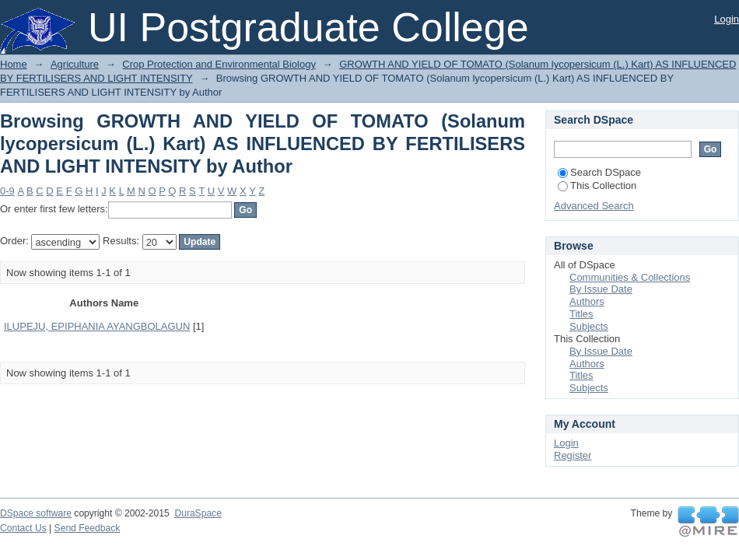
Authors (587, 301)
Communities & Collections (630, 277)
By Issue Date (601, 289)
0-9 (7, 191)
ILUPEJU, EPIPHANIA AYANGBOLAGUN (97, 326)
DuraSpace (198, 513)
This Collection (597, 185)
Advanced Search (594, 206)
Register (573, 455)
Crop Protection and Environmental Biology (219, 64)
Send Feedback (88, 528)
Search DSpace (599, 172)
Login (727, 19)
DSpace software (36, 513)
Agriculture (75, 64)
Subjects (589, 326)
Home (14, 64)
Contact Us (23, 528)
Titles (581, 314)
